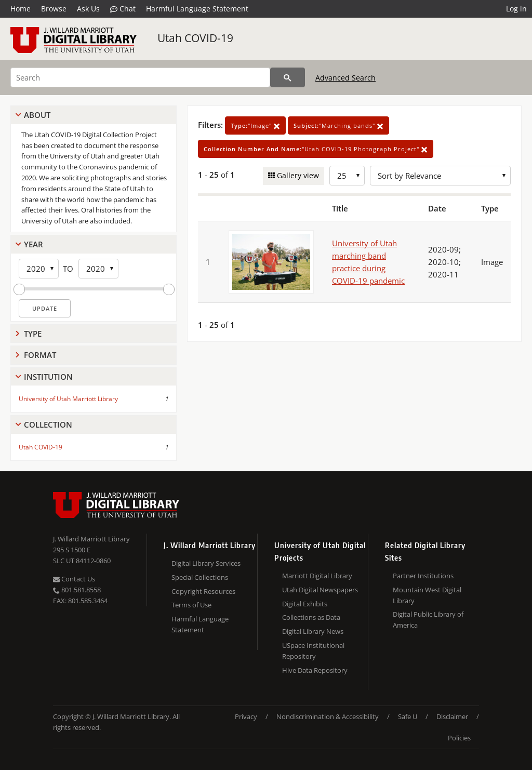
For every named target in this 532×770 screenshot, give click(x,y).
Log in (516, 9)
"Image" (255, 125)
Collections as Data (311, 617)
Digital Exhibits (305, 604)
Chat (123, 9)
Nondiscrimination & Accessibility (328, 716)
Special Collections (200, 577)
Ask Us (88, 9)
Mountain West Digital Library (427, 595)
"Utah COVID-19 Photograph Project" (316, 149)
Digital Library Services (206, 563)
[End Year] (98, 269)
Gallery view (297, 175)
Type (33, 334)
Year (34, 244)
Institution (48, 377)
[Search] (140, 77)
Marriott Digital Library (317, 576)
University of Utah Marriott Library (68, 399)
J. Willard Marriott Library (91, 539)
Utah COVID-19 (195, 38)
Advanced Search (345, 78)
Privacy (246, 716)
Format (40, 355)
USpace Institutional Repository (313, 651)
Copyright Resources (203, 591)
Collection (48, 424)
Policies (459, 738)
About (37, 115)
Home (21, 9)
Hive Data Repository (315, 670)
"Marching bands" (338, 125)
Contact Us (74, 579)
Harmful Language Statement (197, 9)
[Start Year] (39, 269)
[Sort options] (440, 176)
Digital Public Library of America (428, 620)
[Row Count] (347, 176)
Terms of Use (191, 605)
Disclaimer (452, 716)
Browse (54, 9)
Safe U (408, 716)
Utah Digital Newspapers (320, 590)
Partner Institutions (423, 576)
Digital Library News (313, 631)
